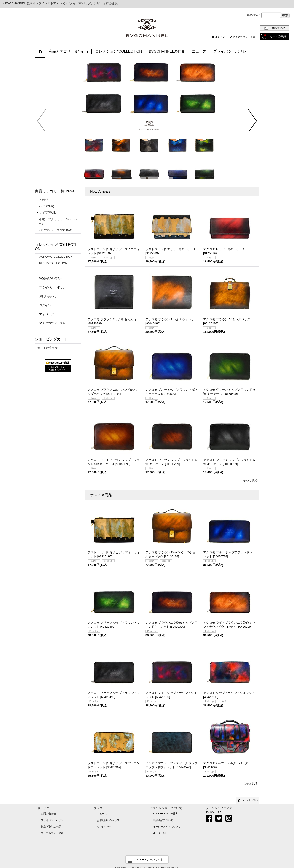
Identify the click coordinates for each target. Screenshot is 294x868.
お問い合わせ (48, 296)
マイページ (47, 314)
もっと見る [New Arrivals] (250, 480)
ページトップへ (250, 800)
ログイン (220, 37)
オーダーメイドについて (167, 827)
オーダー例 (159, 833)
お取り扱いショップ (108, 820)
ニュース (102, 814)
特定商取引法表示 (51, 278)
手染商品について (163, 820)
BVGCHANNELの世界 (165, 814)
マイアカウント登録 (244, 37)
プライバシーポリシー (54, 287)
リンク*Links (104, 827)
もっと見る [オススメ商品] (250, 783)
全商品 (44, 199)
